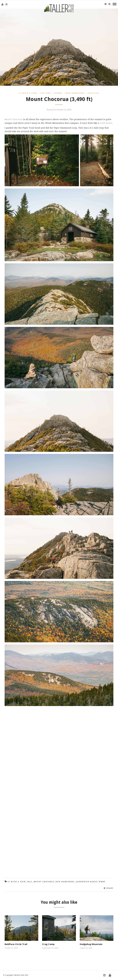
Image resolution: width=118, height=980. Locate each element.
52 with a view (17, 882)
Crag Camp (48, 944)
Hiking (58, 93)
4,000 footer (106, 123)
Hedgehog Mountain (91, 944)
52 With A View (28, 93)
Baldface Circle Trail (16, 944)
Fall (30, 882)
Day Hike (46, 93)
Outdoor (93, 93)
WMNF (102, 882)
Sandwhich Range (87, 882)
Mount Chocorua (14, 119)
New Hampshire (75, 93)
